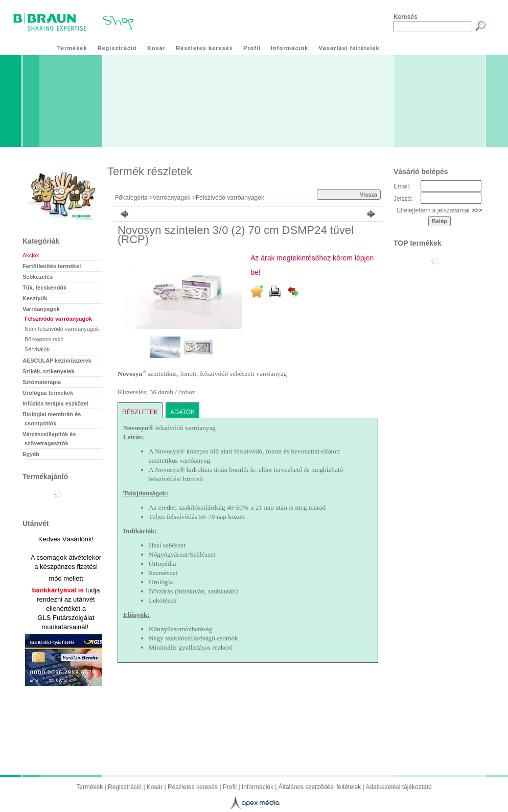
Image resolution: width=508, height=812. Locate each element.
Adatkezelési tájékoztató (398, 787)
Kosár (155, 787)
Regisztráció (125, 787)
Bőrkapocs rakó (44, 339)
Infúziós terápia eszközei (55, 403)
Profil (230, 787)
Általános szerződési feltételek (320, 787)
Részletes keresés (193, 787)
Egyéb (31, 454)
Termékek (89, 787)
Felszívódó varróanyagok (58, 319)
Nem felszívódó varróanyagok (62, 329)
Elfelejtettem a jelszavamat (439, 210)
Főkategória (131, 198)
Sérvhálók (37, 349)
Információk (258, 787)
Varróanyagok (172, 198)
